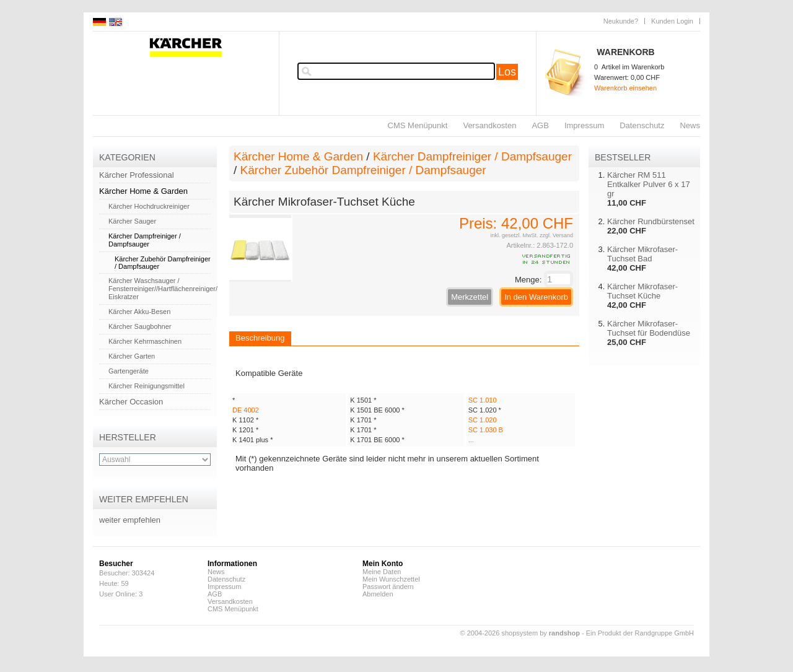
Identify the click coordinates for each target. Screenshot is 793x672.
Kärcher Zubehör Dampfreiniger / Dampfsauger (363, 170)
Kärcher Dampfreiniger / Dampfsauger (145, 240)
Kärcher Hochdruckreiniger (149, 206)
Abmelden (378, 594)
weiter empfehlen (130, 520)
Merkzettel (470, 297)
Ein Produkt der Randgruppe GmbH (640, 633)
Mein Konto (383, 564)
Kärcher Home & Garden (143, 191)
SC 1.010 (483, 400)
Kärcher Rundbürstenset (651, 221)
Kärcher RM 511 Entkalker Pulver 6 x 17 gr (649, 184)
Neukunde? (621, 21)
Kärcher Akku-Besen (139, 312)
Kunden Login (672, 21)
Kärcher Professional (137, 175)
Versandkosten (489, 125)
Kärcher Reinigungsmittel (147, 386)
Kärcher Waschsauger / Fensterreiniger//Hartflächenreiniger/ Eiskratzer (163, 289)
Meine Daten (382, 572)
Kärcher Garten (132, 356)
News (690, 125)
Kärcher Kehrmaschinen (145, 341)
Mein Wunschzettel (391, 579)
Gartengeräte (129, 371)
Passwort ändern (388, 587)
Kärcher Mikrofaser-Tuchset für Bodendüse (649, 328)
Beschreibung (260, 338)
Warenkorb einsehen (625, 88)
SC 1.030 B (486, 430)
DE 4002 (246, 410)
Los (507, 72)
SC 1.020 (483, 420)
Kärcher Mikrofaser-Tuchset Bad (642, 254)
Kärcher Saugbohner (140, 326)
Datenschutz (642, 125)
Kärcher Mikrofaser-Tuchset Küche (642, 291)
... (471, 440)
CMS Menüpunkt (418, 125)
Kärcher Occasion (131, 402)
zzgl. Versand (556, 235)
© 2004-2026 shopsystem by (520, 633)
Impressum (584, 125)
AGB (540, 125)
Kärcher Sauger (132, 221)
